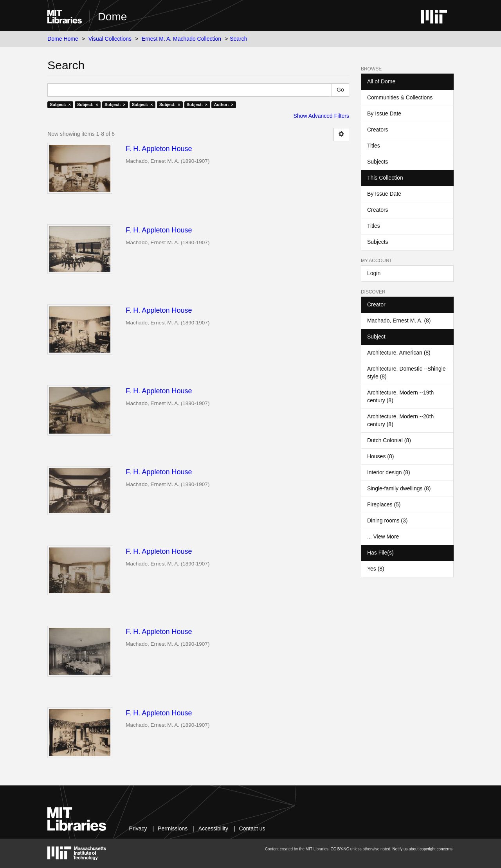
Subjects (378, 162)
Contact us (252, 828)
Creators (378, 130)
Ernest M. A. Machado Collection (181, 39)
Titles (374, 146)
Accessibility (213, 828)
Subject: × (60, 104)
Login (374, 273)
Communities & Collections (400, 97)
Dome (113, 17)
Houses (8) (380, 456)
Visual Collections (110, 39)
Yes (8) (376, 569)
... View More (383, 537)
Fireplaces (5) (384, 504)
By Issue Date (384, 113)
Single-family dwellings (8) (399, 488)
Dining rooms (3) (387, 520)
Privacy (138, 828)
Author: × (224, 104)
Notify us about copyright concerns (423, 849)
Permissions (173, 828)
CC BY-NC (340, 849)
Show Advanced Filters (321, 116)
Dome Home (63, 39)
